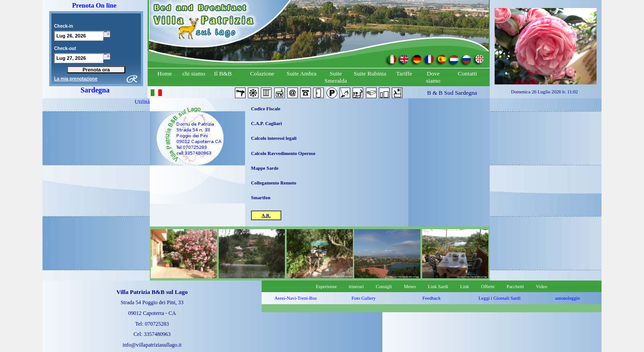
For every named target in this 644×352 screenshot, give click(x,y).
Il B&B (223, 73)
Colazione (262, 73)
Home (165, 73)
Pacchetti (520, 287)
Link (465, 287)
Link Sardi (438, 287)
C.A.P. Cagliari (266, 124)
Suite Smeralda (336, 77)
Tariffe (404, 73)
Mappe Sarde (265, 168)
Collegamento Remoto (273, 183)
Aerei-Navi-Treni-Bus (296, 298)
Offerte (488, 287)
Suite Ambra (302, 73)
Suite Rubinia (370, 73)
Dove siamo (433, 77)
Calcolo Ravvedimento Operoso (283, 153)
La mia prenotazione (76, 79)
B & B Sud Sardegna (452, 93)
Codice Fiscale (265, 109)
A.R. (266, 216)
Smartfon (261, 198)
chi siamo (194, 73)
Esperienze (326, 287)
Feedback (432, 298)
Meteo (410, 287)
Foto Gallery (364, 298)
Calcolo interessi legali (274, 138)
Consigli (384, 287)
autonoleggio (568, 298)
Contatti (468, 73)
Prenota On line (94, 5)
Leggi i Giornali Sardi (500, 298)
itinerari (356, 287)
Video (541, 287)
